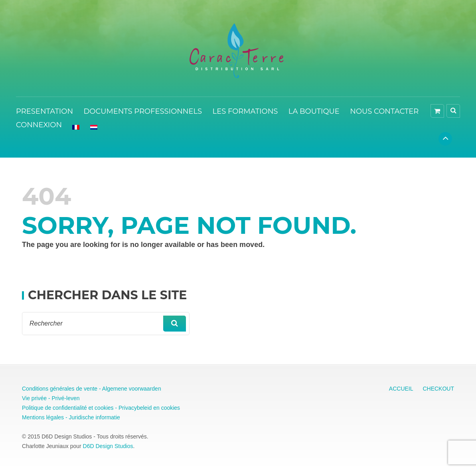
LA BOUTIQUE (314, 111)
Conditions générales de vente (60, 389)
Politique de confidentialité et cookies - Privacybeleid (87, 408)
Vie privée (34, 398)
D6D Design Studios (108, 446)
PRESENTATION (44, 111)
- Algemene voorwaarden (129, 389)
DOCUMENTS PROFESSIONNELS (143, 111)
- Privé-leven (63, 398)
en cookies (166, 408)
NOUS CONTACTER (384, 111)
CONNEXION (39, 125)
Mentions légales (43, 417)
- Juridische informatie (92, 417)
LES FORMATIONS (245, 111)
